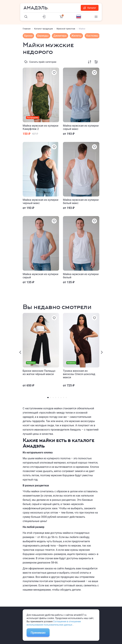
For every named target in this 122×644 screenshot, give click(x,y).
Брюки (28, 36)
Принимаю (38, 633)
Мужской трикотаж (66, 29)
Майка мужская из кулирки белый (81, 276)
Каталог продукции (44, 29)
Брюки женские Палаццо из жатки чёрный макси (39, 372)
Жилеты (76, 36)
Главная (27, 29)
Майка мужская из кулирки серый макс (81, 127)
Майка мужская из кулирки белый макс (81, 201)
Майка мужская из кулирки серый (41, 276)
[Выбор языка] (79, 17)
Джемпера (60, 36)
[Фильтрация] (96, 62)
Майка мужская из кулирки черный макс (41, 201)
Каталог (90, 8)
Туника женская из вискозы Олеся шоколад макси (79, 374)
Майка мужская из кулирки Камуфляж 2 (41, 127)
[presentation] (20, 352)
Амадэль (36, 8)
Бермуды (43, 36)
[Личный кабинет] (44, 17)
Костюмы (92, 36)
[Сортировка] (90, 62)
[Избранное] (54, 73)
